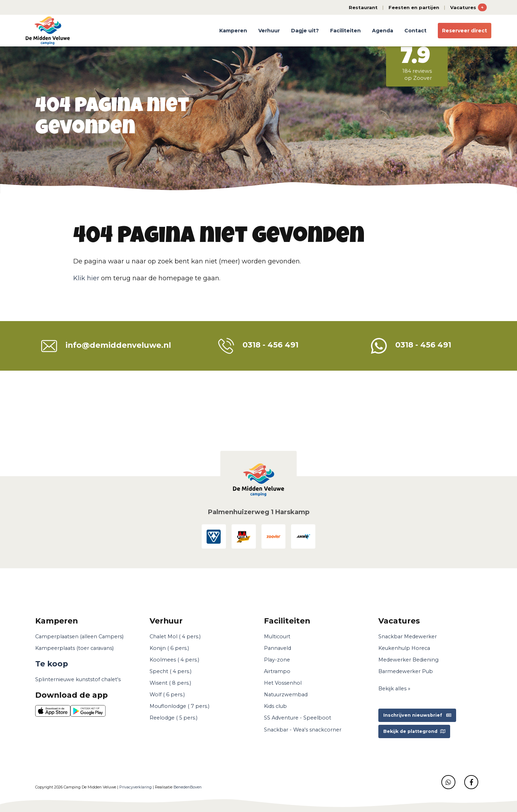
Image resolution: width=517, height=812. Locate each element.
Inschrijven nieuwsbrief (417, 715)
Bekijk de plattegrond (414, 731)
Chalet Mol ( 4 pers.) (175, 637)
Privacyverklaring (135, 787)
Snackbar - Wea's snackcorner (303, 730)
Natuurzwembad (286, 695)
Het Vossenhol (283, 683)
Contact (415, 31)
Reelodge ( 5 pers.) (174, 718)
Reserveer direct (465, 31)
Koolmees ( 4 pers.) (174, 660)
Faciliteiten (345, 31)
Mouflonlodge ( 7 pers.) (179, 706)
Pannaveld (278, 648)
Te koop (52, 664)
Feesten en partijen (414, 7)
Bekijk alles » (394, 689)
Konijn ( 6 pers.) (169, 648)
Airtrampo (277, 671)
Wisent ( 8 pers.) (170, 683)
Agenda (383, 31)
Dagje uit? (305, 31)
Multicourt (277, 637)
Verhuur (269, 31)
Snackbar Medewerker (408, 637)
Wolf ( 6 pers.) (167, 695)
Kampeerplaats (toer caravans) (74, 648)
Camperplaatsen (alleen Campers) (79, 637)
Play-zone (277, 660)
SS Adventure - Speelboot (298, 718)
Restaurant (363, 7)
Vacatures (468, 7)
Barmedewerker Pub (406, 671)
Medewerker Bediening (408, 660)
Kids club (275, 706)
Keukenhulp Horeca (404, 648)
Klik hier (86, 278)
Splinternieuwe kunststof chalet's (78, 679)
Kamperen (233, 31)
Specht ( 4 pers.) (171, 671)
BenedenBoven (188, 787)
